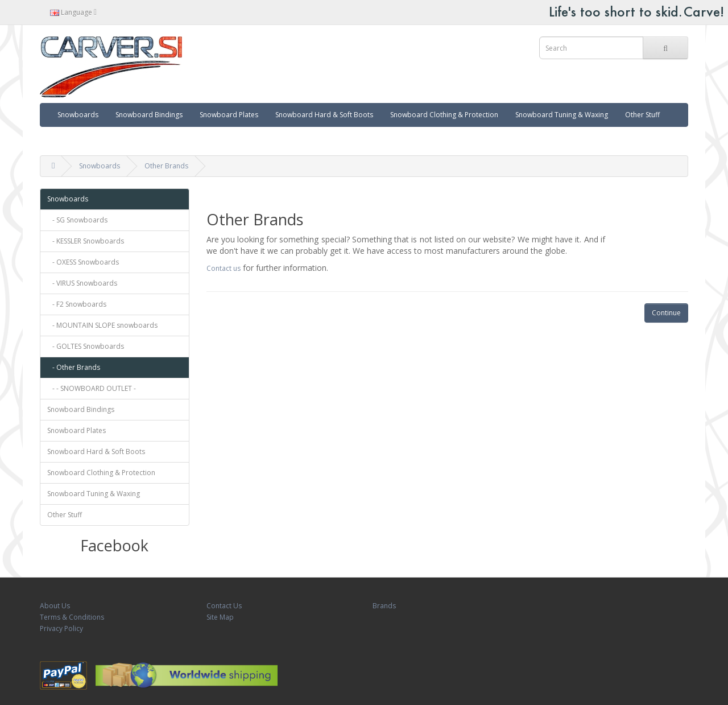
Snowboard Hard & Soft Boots (324, 115)
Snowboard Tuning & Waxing (562, 115)
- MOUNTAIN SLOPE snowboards (102, 325)
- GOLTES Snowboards (86, 346)
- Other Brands (74, 367)
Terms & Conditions (72, 617)
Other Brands (166, 166)
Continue (666, 313)
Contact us (224, 268)
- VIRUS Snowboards (82, 283)
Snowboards (78, 115)
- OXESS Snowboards (83, 262)
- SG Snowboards (77, 220)
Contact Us (224, 606)
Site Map (220, 617)
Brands (384, 606)
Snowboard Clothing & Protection (444, 115)
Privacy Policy (61, 628)
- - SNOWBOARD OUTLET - (92, 388)
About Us (55, 606)
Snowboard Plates (229, 115)
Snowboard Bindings (149, 115)
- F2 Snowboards (77, 304)
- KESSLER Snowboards (86, 241)
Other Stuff (642, 115)
